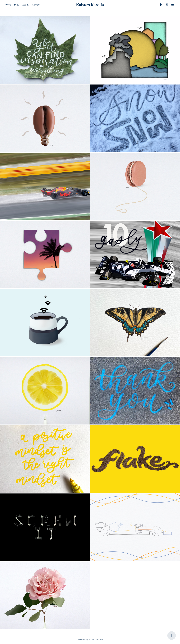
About (25, 5)
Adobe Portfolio (96, 640)
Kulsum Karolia (90, 5)
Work (8, 5)
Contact (36, 5)
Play (17, 5)
